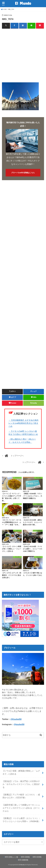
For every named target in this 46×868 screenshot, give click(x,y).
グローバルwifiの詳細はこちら (23, 173)
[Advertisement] (23, 54)
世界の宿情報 (25, 857)
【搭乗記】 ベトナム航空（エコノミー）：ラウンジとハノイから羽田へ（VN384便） (22, 820)
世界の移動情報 (23, 860)
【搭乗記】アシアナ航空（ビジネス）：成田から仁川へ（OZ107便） (21, 796)
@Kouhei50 (16, 719)
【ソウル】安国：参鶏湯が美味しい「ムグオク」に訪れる (21, 772)
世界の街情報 (37, 857)
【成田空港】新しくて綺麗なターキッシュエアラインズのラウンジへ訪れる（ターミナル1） (21, 808)
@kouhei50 (19, 724)
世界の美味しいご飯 (11, 857)
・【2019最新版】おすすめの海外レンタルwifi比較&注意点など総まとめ (23, 423)
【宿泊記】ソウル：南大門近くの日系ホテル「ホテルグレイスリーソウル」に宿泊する (21, 784)
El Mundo (23, 3)
